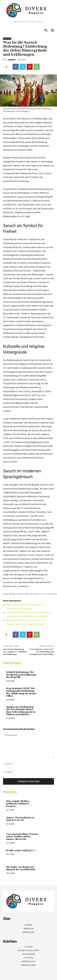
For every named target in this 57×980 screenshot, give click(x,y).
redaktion (11, 60)
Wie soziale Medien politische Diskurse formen (18, 804)
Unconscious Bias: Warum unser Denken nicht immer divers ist (22, 837)
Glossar (7, 39)
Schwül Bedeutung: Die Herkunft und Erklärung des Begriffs (21, 675)
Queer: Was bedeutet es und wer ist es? (20, 819)
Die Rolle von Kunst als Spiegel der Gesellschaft (21, 868)
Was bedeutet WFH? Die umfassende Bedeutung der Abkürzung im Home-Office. (22, 692)
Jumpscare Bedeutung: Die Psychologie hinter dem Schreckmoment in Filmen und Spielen (21, 711)
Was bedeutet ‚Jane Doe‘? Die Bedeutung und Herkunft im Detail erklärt (42, 652)
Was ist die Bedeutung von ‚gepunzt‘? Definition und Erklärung (15, 652)
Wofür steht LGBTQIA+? (21, 851)
